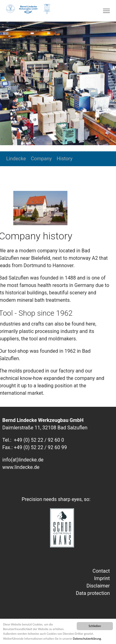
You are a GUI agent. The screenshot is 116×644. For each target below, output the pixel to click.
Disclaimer (98, 586)
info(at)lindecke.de (23, 460)
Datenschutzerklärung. (87, 639)
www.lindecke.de (21, 467)
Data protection (93, 593)
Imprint (102, 578)
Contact (101, 571)
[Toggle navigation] (106, 11)
